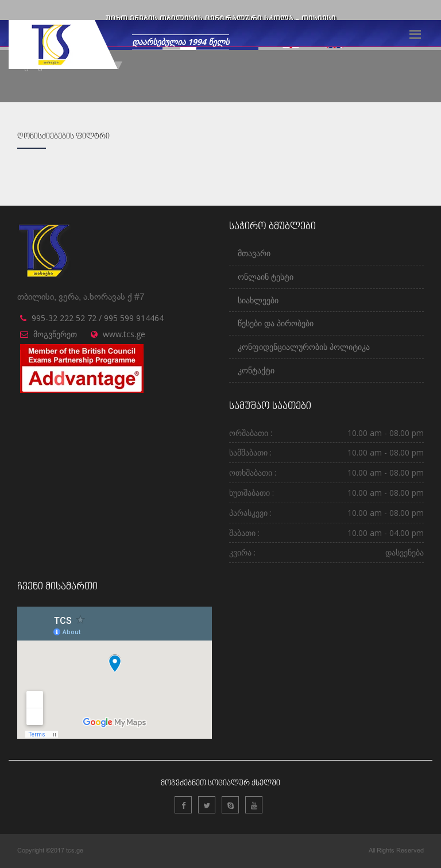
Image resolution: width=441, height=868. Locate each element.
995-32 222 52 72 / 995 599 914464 (98, 318)
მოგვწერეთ (55, 334)
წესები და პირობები (276, 323)
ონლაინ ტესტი (266, 277)
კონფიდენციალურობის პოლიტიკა (304, 347)
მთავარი (254, 253)
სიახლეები (258, 300)
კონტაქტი (256, 370)
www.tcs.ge (124, 334)
